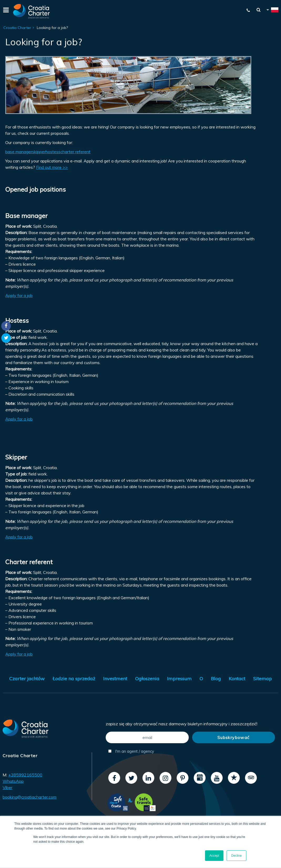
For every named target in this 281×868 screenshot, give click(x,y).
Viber (7, 787)
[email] (147, 737)
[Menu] (5, 11)
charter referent (75, 152)
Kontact (237, 679)
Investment (115, 679)
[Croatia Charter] (32, 11)
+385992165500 (25, 775)
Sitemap (262, 679)
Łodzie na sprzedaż (74, 679)
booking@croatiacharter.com (30, 797)
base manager (19, 152)
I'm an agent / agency (131, 751)
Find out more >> (52, 167)
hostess (53, 152)
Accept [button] (214, 856)
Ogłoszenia (147, 679)
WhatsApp (13, 781)
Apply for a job (19, 295)
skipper (39, 152)
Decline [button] (236, 856)
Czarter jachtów (27, 679)
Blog (216, 679)
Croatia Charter (17, 28)
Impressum (179, 679)
